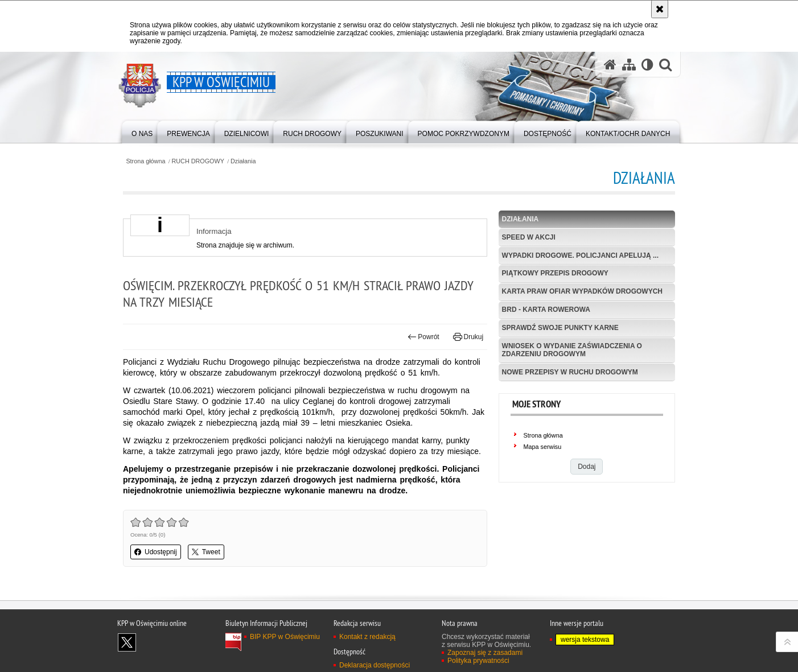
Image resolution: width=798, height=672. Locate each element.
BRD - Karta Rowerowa (546, 310)
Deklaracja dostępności (375, 665)
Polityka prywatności (478, 661)
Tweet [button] (206, 552)
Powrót (423, 337)
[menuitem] (142, 131)
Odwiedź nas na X (127, 642)
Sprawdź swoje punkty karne (560, 328)
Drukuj (468, 337)
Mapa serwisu (543, 447)
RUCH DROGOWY (198, 161)
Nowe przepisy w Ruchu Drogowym (570, 372)
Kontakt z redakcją (367, 637)
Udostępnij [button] (156, 552)
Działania (243, 161)
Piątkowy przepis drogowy (555, 273)
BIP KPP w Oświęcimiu (285, 637)
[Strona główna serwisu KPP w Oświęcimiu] (610, 65)
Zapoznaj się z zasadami (485, 653)
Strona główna (145, 161)
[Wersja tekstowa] (647, 65)
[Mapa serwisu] (629, 65)
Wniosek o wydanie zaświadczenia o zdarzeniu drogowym (572, 350)
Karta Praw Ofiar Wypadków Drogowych (582, 291)
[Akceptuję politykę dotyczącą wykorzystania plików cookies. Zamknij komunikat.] (660, 9)
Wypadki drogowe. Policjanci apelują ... (580, 255)
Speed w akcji (529, 237)
